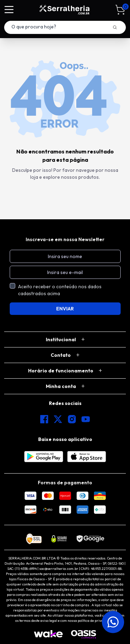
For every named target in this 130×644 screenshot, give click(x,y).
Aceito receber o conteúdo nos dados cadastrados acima (60, 290)
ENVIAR (65, 309)
